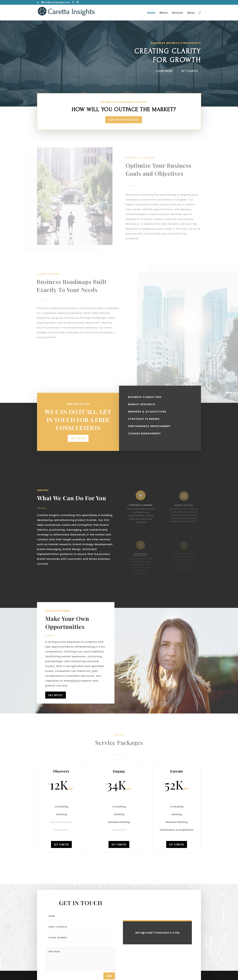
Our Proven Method (124, 120)
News (191, 13)
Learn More (164, 71)
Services (177, 13)
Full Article (56, 707)
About (164, 13)
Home (151, 13)
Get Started (190, 71)
